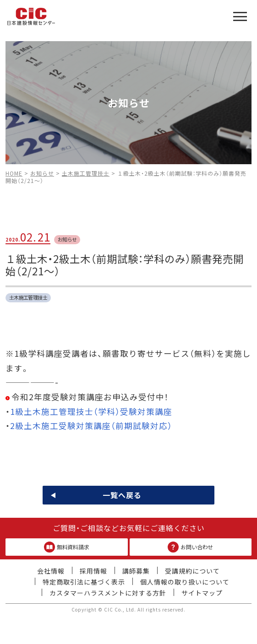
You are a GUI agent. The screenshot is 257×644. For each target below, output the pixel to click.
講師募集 (136, 571)
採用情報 (93, 571)
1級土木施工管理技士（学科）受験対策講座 (91, 411)
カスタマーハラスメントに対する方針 (108, 593)
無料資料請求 (67, 547)
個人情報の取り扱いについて (185, 582)
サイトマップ (202, 593)
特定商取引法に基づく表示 (84, 582)
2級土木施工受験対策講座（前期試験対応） (91, 426)
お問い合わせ (190, 547)
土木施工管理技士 (28, 297)
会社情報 (51, 571)
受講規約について (192, 571)
